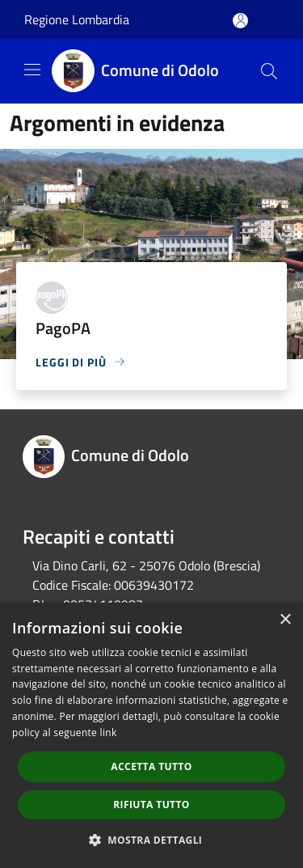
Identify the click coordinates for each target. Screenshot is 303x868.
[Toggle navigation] (32, 70)
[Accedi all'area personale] (240, 21)
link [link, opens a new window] (109, 733)
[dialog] (151, 735)
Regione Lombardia (77, 19)
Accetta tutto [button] (151, 766)
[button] (152, 840)
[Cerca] (269, 71)
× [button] (285, 620)
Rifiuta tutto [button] (151, 804)
